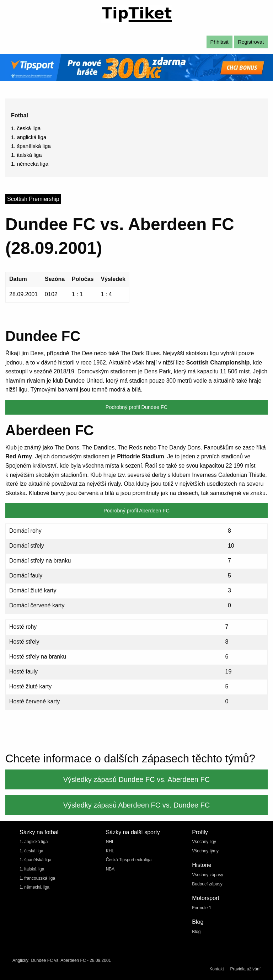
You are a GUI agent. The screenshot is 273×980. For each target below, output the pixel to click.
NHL (110, 842)
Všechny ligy (204, 842)
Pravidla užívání (245, 969)
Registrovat (251, 42)
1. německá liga (30, 164)
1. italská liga (26, 155)
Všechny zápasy (207, 875)
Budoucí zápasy (207, 884)
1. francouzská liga (37, 878)
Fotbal (20, 115)
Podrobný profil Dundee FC (136, 407)
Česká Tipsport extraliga (129, 860)
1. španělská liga (31, 146)
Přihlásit (220, 42)
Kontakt (217, 969)
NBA (110, 869)
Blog (196, 932)
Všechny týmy (205, 851)
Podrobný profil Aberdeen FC (136, 511)
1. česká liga (26, 128)
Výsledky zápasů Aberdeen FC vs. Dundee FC (136, 805)
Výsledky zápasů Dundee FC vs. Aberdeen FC (136, 779)
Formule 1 (202, 908)
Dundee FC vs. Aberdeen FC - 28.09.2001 (71, 960)
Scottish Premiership (33, 199)
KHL (110, 851)
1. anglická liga (29, 137)
